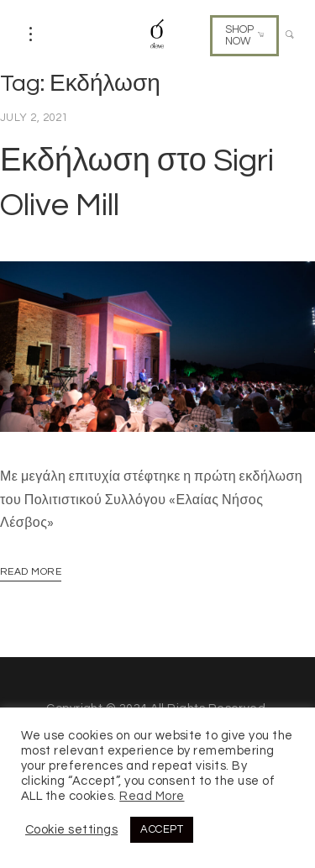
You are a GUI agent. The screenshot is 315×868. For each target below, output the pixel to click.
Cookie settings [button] (71, 830)
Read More (31, 572)
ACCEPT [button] (162, 829)
